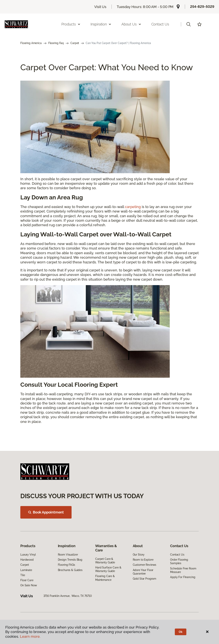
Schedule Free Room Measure (183, 570)
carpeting (133, 207)
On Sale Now (29, 585)
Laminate (26, 570)
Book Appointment (46, 512)
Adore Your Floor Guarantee (143, 572)
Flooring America (31, 43)
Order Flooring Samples (179, 561)
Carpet (75, 43)
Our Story (139, 555)
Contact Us (160, 24)
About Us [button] (131, 24)
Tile (23, 575)
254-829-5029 (202, 7)
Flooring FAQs (66, 565)
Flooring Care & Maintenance (105, 578)
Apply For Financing (183, 577)
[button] (188, 24)
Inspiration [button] (101, 24)
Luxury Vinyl (28, 555)
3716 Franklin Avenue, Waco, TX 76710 (68, 596)
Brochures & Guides (70, 570)
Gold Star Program (145, 579)
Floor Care (27, 580)
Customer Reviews (145, 565)
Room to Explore (143, 560)
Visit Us (100, 7)
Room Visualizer (68, 555)
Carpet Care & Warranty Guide (105, 561)
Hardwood (27, 560)
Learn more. (30, 636)
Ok (181, 632)
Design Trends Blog (70, 560)
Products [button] (71, 24)
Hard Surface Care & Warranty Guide (108, 569)
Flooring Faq (56, 43)
